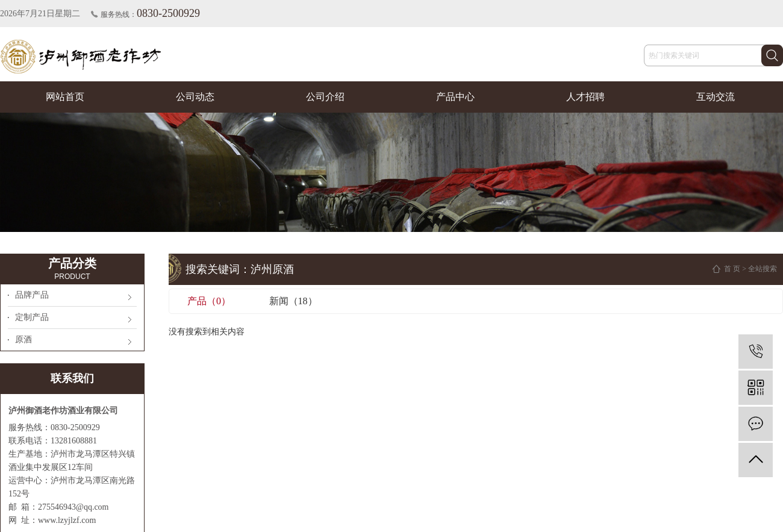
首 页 (732, 269)
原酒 (23, 340)
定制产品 (32, 317)
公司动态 (195, 97)
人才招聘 (585, 97)
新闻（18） (293, 301)
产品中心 (455, 97)
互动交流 (716, 97)
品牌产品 (32, 295)
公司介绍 (325, 97)
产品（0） (209, 301)
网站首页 (65, 97)
